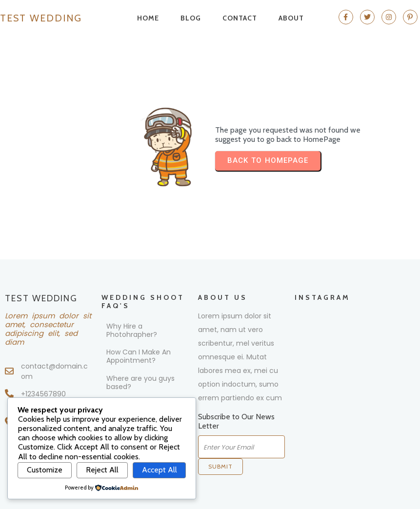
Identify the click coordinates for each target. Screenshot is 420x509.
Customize (45, 470)
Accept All (160, 470)
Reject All (102, 470)
